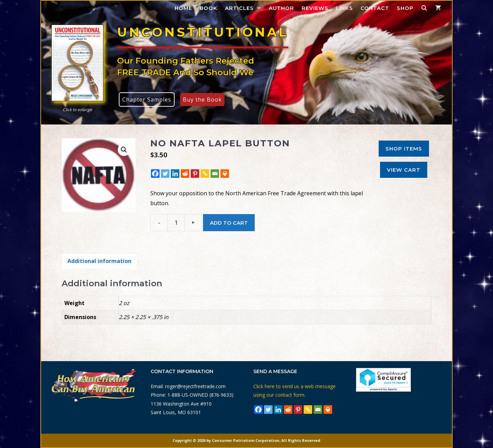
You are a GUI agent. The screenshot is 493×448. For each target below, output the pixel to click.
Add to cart (229, 223)
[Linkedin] (175, 174)
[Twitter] (165, 174)
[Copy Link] (205, 174)
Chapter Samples (147, 100)
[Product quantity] (176, 223)
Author (281, 8)
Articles (245, 8)
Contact (375, 8)
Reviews (315, 8)
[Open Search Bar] (424, 8)
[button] (124, 150)
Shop (405, 8)
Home (183, 8)
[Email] (215, 174)
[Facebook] (155, 174)
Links (344, 8)
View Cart (404, 170)
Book (208, 8)
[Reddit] (185, 174)
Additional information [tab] (99, 261)
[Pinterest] (195, 174)
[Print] (225, 174)
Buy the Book (202, 100)
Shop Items (404, 149)
